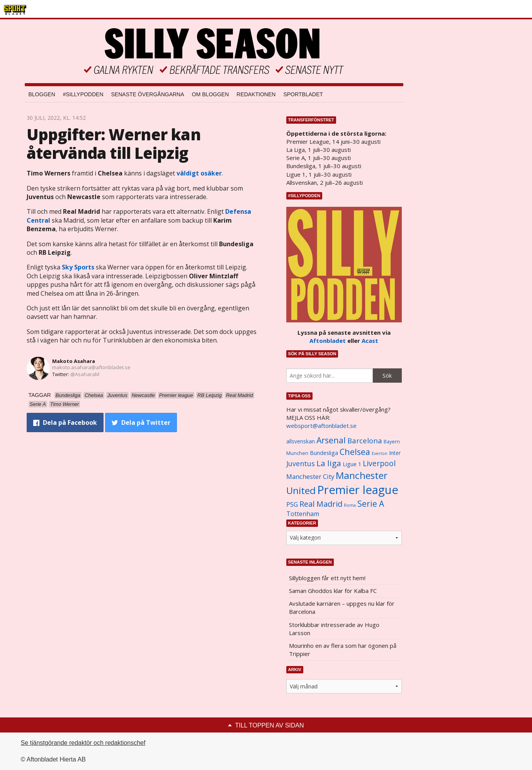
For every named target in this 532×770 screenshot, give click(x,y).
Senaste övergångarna (148, 94)
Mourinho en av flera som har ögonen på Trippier (343, 650)
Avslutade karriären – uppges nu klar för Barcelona (342, 607)
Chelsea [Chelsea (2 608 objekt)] (355, 452)
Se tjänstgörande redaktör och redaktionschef (83, 743)
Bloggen (42, 94)
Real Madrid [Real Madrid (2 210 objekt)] (321, 504)
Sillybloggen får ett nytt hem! (327, 578)
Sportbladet (303, 94)
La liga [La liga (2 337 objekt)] (329, 463)
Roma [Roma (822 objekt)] (350, 505)
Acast (370, 341)
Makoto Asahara (74, 361)
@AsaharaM (85, 374)
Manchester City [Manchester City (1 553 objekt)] (310, 476)
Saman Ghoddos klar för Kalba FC (333, 591)
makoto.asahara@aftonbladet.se (91, 367)
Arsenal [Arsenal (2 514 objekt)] (331, 440)
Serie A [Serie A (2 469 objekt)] (371, 503)
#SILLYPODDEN (83, 94)
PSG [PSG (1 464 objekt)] (292, 504)
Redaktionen (256, 94)
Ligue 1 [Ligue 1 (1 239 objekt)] (352, 464)
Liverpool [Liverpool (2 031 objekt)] (379, 463)
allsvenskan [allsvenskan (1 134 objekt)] (301, 441)
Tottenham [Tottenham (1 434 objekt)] (303, 514)
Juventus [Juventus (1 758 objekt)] (301, 463)
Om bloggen (211, 94)
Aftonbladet (328, 341)
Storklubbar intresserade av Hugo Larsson (334, 629)
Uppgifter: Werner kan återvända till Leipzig (114, 144)
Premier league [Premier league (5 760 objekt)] (358, 490)
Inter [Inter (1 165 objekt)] (395, 453)
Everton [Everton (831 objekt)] (380, 453)
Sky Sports (78, 267)
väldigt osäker (199, 173)
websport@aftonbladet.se (321, 426)
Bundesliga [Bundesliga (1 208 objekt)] (324, 453)
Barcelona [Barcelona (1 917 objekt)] (365, 440)
